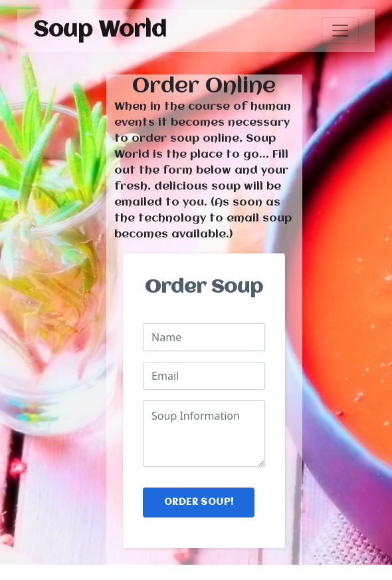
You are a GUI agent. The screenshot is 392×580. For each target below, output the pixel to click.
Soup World (100, 31)
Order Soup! (199, 502)
